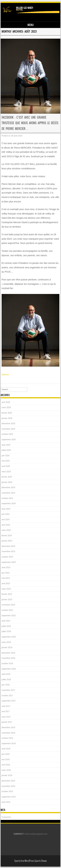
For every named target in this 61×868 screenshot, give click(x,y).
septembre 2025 (9, 440)
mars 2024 (6, 530)
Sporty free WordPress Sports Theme (30, 861)
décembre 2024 (8, 487)
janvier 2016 (7, 775)
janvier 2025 (7, 482)
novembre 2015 (8, 786)
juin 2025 (6, 456)
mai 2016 (6, 760)
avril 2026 (6, 402)
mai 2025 (6, 461)
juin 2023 (6, 573)
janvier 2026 (7, 418)
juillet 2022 (6, 626)
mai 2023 (6, 578)
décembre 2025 (8, 424)
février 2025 (7, 477)
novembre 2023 (8, 551)
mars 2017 (6, 717)
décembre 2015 (8, 781)
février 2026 (7, 413)
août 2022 (6, 621)
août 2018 (6, 674)
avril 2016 (6, 765)
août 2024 (6, 509)
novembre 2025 (8, 429)
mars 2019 (6, 642)
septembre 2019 (9, 637)
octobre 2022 (7, 610)
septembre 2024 (9, 504)
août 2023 (6, 567)
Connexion (6, 817)
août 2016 (6, 749)
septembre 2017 (9, 701)
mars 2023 (6, 589)
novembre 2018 (8, 658)
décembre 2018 (8, 653)
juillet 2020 (6, 631)
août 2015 (6, 802)
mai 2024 (6, 520)
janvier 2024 (7, 541)
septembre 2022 (9, 616)
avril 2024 (6, 525)
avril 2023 (6, 584)
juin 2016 (6, 754)
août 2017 (6, 706)
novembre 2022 (8, 605)
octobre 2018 (7, 664)
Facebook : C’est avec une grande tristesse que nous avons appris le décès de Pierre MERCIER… (30, 123)
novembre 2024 (8, 493)
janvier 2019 (7, 647)
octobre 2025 (7, 434)
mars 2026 (6, 407)
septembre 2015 (9, 797)
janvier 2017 (7, 722)
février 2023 (7, 594)
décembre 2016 (8, 727)
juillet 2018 (6, 680)
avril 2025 (6, 466)
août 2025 (6, 445)
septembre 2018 (9, 669)
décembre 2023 (8, 546)
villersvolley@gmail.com (36, 834)
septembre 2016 (9, 744)
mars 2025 (6, 472)
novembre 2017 (8, 690)
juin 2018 (6, 685)
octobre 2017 (7, 696)
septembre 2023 (9, 562)
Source (5, 374)
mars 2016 (6, 770)
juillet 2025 (6, 450)
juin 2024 (6, 514)
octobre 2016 (7, 738)
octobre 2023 (7, 557)
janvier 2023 (7, 600)
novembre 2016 (8, 733)
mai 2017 (6, 711)
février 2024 (7, 536)
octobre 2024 (7, 498)
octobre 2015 (7, 791)
